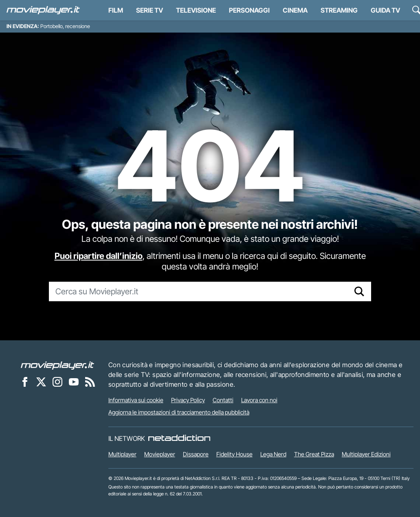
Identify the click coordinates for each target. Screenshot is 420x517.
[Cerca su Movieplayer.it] (198, 291)
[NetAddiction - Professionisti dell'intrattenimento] (179, 438)
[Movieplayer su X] (41, 381)
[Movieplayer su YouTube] (74, 381)
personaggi (249, 10)
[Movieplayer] (57, 365)
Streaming (339, 10)
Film (116, 10)
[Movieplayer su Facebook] (25, 381)
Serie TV (150, 10)
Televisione (196, 10)
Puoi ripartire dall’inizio (99, 256)
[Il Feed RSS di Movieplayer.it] (90, 381)
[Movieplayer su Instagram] (57, 381)
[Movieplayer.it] (43, 10)
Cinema (295, 10)
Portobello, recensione (65, 26)
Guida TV (385, 10)
